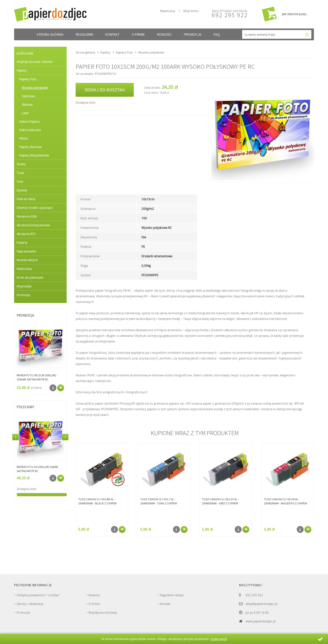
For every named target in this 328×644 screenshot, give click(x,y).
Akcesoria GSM (27, 216)
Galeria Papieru (30, 121)
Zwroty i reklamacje (30, 604)
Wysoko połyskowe (35, 87)
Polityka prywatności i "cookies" (38, 595)
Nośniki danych (27, 260)
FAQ (217, 34)
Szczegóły (53, 388)
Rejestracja (167, 11)
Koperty (22, 242)
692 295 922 (230, 15)
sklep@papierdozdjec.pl (262, 604)
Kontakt (112, 34)
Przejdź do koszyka (269, 14)
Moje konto (191, 11)
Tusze (20, 173)
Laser (25, 113)
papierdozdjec (62, 14)
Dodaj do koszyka (105, 90)
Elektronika (24, 269)
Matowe (27, 104)
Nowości (164, 34)
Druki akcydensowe (30, 277)
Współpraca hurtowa (103, 612)
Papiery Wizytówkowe (34, 155)
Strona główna (50, 34)
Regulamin (84, 34)
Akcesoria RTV (26, 234)
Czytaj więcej (219, 639)
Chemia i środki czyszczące (35, 208)
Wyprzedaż (24, 286)
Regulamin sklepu (172, 595)
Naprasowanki (26, 251)
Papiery (22, 70)
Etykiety (22, 190)
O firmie (138, 34)
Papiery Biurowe (30, 147)
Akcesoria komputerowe (33, 225)
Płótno (24, 138)
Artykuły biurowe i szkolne (34, 62)
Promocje (193, 34)
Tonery (21, 164)
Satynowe (28, 96)
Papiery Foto (28, 79)
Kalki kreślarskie (30, 130)
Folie (20, 181)
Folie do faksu (26, 199)
